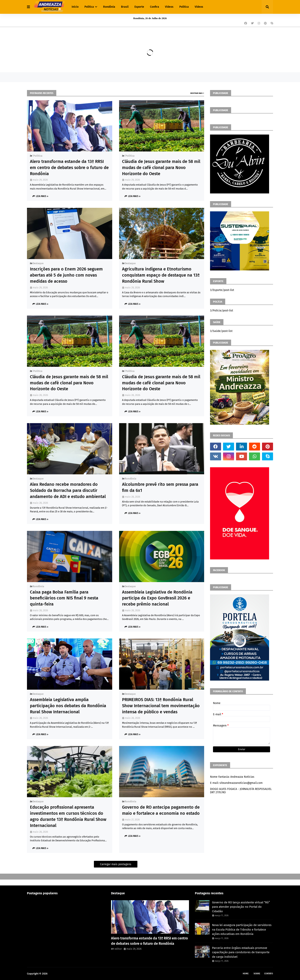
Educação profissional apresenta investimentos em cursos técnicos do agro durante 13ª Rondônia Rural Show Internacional (68, 816)
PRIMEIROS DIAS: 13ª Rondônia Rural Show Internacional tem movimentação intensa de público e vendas (161, 706)
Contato (269, 974)
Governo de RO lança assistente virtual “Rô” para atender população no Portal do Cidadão (241, 907)
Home (246, 974)
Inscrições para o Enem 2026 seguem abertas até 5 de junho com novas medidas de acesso (66, 275)
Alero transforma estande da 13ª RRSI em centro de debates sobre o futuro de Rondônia (69, 168)
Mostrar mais (196, 93)
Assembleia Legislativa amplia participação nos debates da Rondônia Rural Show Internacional (68, 706)
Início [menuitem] (75, 7)
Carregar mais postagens (116, 864)
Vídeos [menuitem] (169, 7)
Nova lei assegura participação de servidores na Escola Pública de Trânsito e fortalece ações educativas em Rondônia (242, 929)
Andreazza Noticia (59, 974)
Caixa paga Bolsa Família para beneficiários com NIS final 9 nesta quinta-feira (64, 598)
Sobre (257, 974)
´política (37, 156)
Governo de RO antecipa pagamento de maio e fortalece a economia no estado (161, 810)
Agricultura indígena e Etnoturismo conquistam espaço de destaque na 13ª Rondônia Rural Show (161, 275)
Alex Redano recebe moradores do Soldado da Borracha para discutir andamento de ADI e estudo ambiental (68, 490)
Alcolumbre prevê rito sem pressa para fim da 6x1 (160, 487)
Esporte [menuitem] (139, 7)
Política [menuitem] (89, 7)
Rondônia (130, 479)
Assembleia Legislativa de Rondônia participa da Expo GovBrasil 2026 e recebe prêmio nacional (157, 598)
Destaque (38, 263)
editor (118, 949)
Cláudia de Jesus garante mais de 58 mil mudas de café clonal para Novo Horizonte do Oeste (161, 168)
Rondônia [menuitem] (109, 7)
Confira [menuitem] (155, 7)
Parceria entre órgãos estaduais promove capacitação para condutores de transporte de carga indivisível (241, 952)
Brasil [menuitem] (125, 7)
